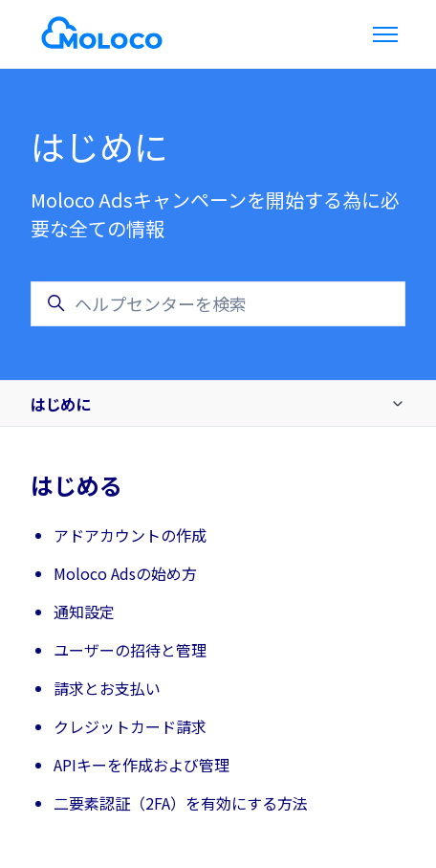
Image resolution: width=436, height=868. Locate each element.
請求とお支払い (107, 688)
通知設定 (84, 612)
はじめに (60, 404)
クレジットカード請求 (130, 726)
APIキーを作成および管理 (142, 765)
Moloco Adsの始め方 (125, 573)
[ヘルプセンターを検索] (218, 304)
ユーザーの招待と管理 (130, 650)
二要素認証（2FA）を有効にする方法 (181, 803)
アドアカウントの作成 (130, 535)
